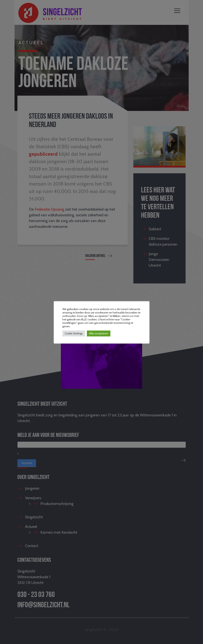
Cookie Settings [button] (74, 333)
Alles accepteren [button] (99, 333)
